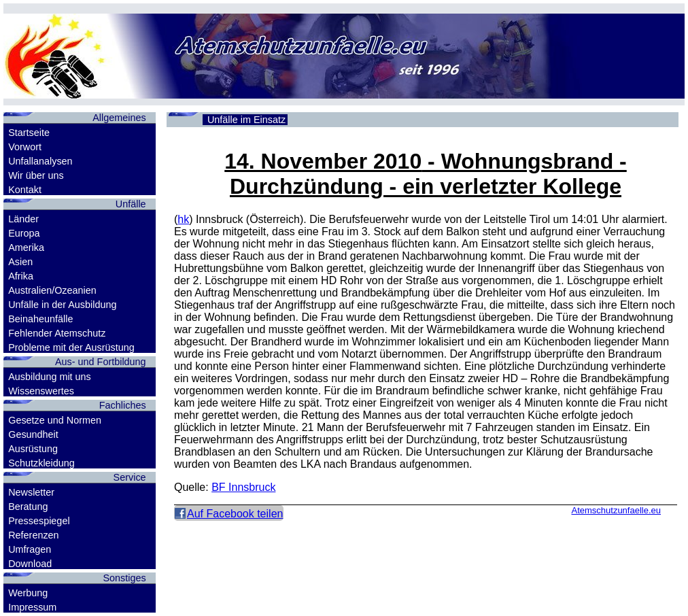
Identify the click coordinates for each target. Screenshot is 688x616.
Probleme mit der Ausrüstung (71, 347)
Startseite (29, 133)
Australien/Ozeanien (52, 290)
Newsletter (31, 492)
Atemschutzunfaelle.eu (616, 510)
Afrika (21, 276)
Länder (23, 219)
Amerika (26, 247)
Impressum (32, 607)
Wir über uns (36, 175)
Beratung (28, 507)
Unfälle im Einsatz (246, 120)
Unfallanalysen (40, 161)
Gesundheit (33, 434)
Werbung (28, 593)
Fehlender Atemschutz (57, 333)
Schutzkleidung (41, 463)
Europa (24, 233)
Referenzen (33, 535)
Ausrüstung (33, 449)
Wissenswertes (41, 391)
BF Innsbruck (243, 487)
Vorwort (25, 147)
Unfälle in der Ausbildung (62, 305)
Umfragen (30, 549)
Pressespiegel (39, 521)
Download (30, 564)
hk (183, 219)
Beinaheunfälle (40, 319)
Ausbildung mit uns (50, 377)
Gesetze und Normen (55, 420)
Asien (20, 262)
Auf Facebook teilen (235, 514)
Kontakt (25, 190)
